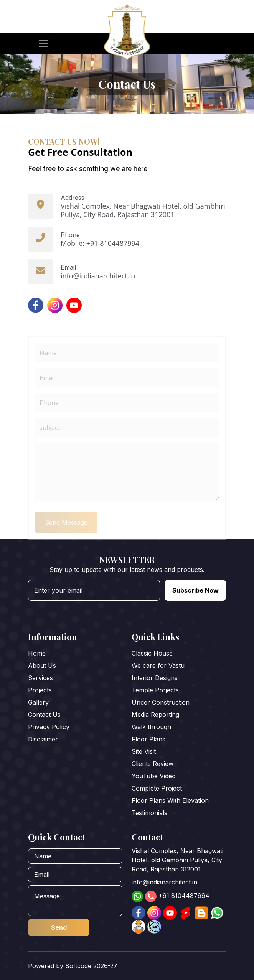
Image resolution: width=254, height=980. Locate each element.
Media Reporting (155, 715)
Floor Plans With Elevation (170, 800)
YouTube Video (154, 776)
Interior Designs (155, 678)
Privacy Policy (49, 727)
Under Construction (161, 702)
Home (37, 653)
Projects (40, 690)
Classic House (152, 653)
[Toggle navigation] (43, 43)
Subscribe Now (195, 590)
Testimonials (149, 813)
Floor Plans (148, 739)
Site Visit (144, 751)
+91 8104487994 (184, 896)
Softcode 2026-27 (91, 966)
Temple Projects (155, 690)
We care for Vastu (158, 665)
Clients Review (153, 764)
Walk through (151, 727)
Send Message (66, 534)
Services (40, 678)
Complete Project (157, 788)
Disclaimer (43, 739)
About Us (42, 665)
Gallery (38, 702)
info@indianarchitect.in (164, 882)
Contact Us (44, 715)
